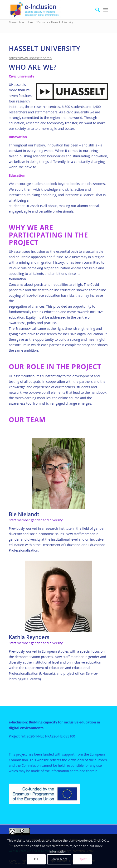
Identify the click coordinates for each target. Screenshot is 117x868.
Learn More (59, 859)
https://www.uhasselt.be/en (30, 58)
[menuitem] (95, 10)
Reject (82, 859)
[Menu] (106, 10)
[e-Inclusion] (49, 10)
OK (36, 859)
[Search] (95, 10)
